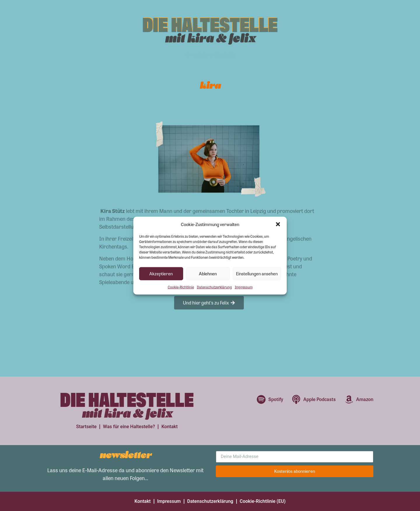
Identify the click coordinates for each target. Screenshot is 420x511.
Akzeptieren (161, 274)
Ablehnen (208, 274)
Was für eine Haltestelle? (129, 427)
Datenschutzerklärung (214, 287)
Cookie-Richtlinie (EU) (263, 501)
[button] (278, 224)
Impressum (244, 287)
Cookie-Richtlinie (181, 287)
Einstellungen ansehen (257, 274)
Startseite (86, 427)
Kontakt (169, 427)
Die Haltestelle (210, 23)
